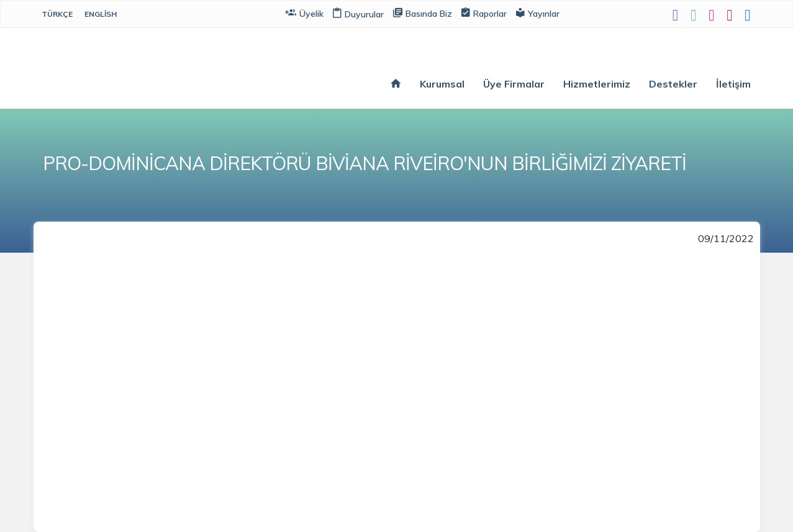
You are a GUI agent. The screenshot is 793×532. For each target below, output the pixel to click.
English (101, 14)
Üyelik (304, 13)
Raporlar (484, 13)
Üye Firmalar (514, 84)
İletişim (733, 84)
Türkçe (57, 14)
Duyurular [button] (358, 14)
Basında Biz (423, 13)
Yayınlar (538, 13)
